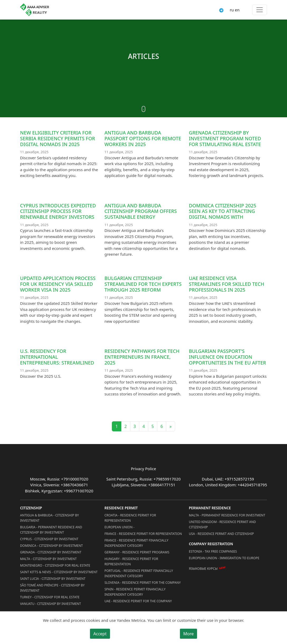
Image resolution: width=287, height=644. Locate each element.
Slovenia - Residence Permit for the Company (143, 583)
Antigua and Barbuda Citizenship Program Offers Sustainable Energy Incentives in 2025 (141, 214)
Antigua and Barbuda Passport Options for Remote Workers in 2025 (143, 138)
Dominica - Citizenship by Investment (51, 546)
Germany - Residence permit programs (137, 552)
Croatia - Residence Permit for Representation (130, 518)
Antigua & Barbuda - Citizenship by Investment (49, 518)
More (189, 634)
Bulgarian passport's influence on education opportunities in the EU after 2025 (228, 360)
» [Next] (170, 426)
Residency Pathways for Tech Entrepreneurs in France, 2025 (142, 357)
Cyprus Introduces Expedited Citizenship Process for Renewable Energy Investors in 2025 (58, 214)
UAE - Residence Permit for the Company (138, 601)
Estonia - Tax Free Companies (213, 551)
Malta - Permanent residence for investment (227, 515)
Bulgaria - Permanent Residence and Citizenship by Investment (51, 530)
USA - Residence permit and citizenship (221, 534)
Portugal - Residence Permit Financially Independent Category (139, 573)
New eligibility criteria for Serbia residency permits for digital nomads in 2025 (58, 138)
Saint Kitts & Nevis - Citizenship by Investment (59, 572)
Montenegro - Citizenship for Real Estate (55, 565)
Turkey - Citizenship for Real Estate (50, 597)
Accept (100, 634)
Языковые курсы (203, 569)
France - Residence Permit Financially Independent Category (136, 543)
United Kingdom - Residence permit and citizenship (222, 524)
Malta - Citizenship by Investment (48, 559)
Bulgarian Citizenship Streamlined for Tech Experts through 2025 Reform (143, 284)
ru (232, 10)
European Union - (119, 527)
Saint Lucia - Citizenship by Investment (53, 579)
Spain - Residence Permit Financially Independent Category (135, 592)
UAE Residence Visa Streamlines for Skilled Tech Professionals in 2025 (227, 284)
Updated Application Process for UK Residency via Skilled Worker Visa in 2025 (58, 284)
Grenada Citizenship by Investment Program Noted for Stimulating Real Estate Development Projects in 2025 (227, 141)
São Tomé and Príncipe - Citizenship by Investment (52, 588)
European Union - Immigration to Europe (224, 558)
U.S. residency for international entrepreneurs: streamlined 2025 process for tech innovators (57, 363)
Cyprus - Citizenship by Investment (49, 539)
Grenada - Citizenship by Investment (51, 552)
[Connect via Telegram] (221, 10)
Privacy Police (143, 469)
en (237, 10)
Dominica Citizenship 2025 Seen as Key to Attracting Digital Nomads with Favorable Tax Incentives (223, 214)
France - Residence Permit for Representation (143, 534)
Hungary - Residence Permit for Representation (131, 561)
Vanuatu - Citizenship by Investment (51, 604)
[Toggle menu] (260, 10)
